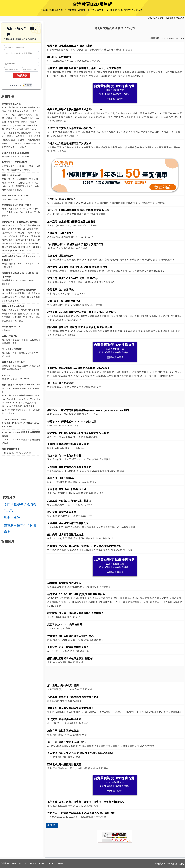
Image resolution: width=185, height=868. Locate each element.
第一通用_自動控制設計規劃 (63, 685)
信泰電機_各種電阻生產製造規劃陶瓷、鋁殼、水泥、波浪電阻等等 (84, 68)
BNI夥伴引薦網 (56, 863)
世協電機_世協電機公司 (61, 256)
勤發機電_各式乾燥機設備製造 (64, 583)
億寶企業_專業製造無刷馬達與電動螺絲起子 (72, 708)
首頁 (149, 18)
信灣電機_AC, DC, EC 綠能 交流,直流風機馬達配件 (76, 594)
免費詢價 (21, 77)
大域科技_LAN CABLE (60, 233)
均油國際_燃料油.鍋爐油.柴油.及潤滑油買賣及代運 (75, 245)
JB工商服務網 (30, 863)
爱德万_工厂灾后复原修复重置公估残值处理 (72, 128)
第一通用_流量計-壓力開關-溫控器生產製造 (71, 222)
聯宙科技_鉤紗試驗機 (59, 57)
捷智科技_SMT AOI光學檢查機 (65, 625)
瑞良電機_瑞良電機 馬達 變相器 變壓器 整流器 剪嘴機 (77, 267)
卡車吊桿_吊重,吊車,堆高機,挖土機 (67, 489)
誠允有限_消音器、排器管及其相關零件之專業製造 (76, 613)
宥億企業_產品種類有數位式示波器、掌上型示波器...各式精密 (82, 312)
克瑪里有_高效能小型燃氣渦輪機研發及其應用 (73, 697)
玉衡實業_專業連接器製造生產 (64, 719)
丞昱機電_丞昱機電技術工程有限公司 (68, 523)
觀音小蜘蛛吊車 (136, 76)
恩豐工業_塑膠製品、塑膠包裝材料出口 (69, 501)
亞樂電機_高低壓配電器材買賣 (64, 765)
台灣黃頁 (5, 863)
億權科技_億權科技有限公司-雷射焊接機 (70, 46)
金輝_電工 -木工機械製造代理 (64, 301)
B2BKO (43, 863)
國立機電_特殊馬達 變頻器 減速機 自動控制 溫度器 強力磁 (80, 327)
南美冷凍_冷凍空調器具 (61, 478)
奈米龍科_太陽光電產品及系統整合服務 (69, 467)
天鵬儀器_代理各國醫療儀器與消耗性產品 (71, 636)
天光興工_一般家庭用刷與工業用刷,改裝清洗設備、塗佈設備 (81, 813)
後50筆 (51, 825)
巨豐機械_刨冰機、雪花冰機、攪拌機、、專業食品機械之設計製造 (84, 546)
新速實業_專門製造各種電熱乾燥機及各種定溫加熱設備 (78, 433)
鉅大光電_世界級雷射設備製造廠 (66, 535)
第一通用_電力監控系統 (61, 383)
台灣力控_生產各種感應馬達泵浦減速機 (69, 144)
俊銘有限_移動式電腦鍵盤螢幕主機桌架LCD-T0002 (76, 110)
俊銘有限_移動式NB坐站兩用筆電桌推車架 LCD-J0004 (78, 368)
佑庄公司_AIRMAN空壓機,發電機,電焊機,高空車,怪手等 (78, 210)
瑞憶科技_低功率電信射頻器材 (64, 456)
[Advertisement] (115, 398)
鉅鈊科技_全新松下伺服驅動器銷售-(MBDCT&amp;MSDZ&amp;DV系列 (88, 410)
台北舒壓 (93, 225)
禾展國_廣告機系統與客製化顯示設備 (68, 444)
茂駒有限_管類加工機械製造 (63, 731)
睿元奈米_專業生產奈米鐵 (62, 512)
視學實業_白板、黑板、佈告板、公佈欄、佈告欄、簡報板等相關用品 (86, 802)
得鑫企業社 (12, 519)
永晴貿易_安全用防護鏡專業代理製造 (68, 647)
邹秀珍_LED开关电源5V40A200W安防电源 (71, 422)
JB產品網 (16, 863)
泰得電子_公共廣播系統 (61, 290)
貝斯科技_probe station (61, 199)
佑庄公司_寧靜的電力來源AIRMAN (67, 742)
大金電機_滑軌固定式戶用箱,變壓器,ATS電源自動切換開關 (80, 753)
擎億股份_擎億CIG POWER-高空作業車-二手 (73, 278)
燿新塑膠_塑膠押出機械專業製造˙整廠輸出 (71, 659)
